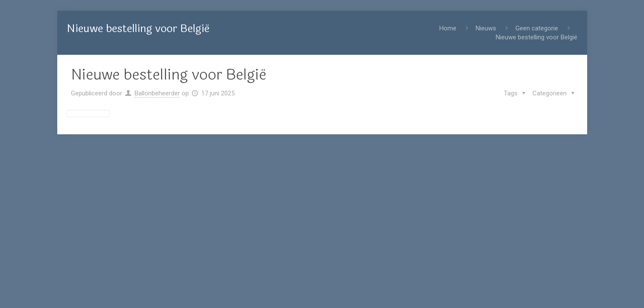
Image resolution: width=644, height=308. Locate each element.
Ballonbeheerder (157, 93)
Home (448, 28)
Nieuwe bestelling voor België (537, 37)
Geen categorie (537, 28)
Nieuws (486, 28)
